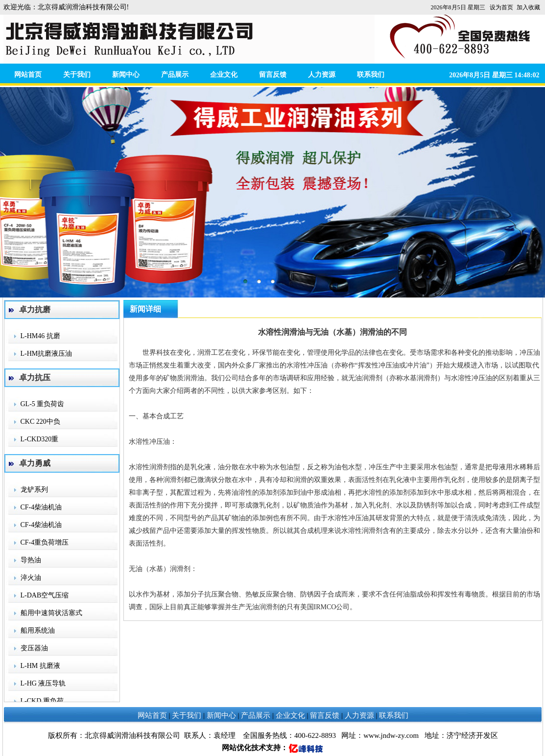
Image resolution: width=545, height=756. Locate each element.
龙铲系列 (34, 490)
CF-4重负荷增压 (45, 542)
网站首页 (28, 75)
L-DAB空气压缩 (45, 595)
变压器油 (34, 648)
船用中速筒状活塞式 (51, 613)
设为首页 (501, 7)
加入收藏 (528, 7)
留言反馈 (273, 75)
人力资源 (322, 75)
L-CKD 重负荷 (42, 701)
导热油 (31, 560)
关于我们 (77, 75)
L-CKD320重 (40, 439)
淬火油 (31, 578)
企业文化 (224, 75)
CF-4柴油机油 (41, 507)
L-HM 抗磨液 (40, 666)
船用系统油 (38, 630)
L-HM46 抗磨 (40, 336)
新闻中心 (126, 75)
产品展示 (175, 75)
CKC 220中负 (40, 422)
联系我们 (371, 75)
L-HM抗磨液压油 (47, 354)
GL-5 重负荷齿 (43, 404)
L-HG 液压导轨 (43, 683)
